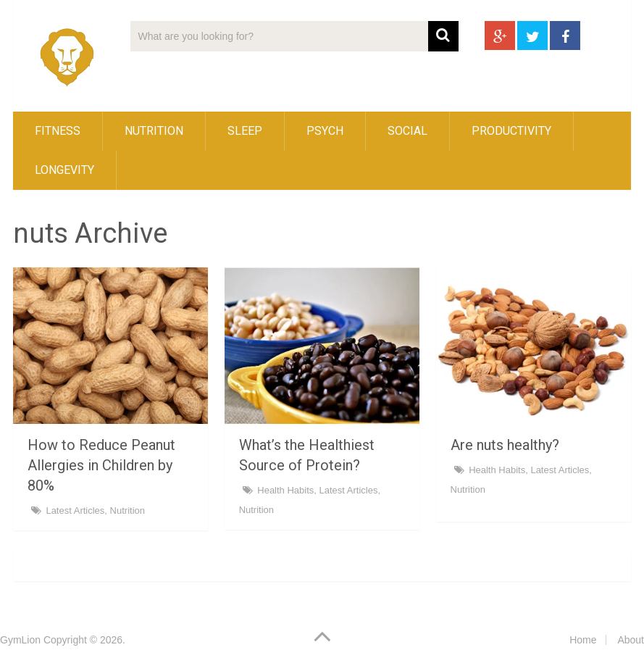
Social (407, 131)
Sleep (245, 131)
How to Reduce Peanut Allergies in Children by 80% (101, 465)
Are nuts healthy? (505, 445)
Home (583, 640)
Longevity (64, 170)
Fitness (58, 131)
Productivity (511, 131)
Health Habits (285, 490)
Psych (325, 131)
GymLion (20, 640)
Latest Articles (75, 510)
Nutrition (154, 131)
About (631, 640)
